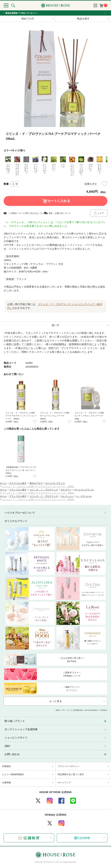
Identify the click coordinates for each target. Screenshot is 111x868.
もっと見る (55, 701)
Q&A (7, 746)
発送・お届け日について (60, 213)
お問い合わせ (12, 754)
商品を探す (83, 19)
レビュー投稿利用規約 (13, 774)
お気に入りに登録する (105, 184)
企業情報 (7, 783)
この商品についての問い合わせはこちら (26, 213)
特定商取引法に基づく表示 (71, 774)
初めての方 (28, 19)
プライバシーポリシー (69, 766)
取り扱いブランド (15, 721)
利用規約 (7, 766)
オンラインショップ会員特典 (21, 729)
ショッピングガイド (16, 738)
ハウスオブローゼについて (20, 513)
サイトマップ (64, 783)
